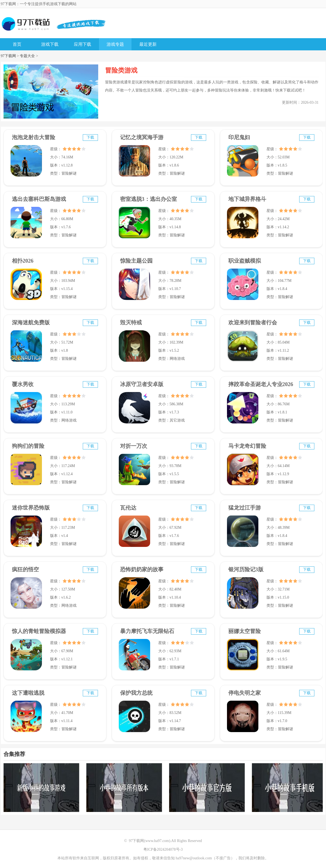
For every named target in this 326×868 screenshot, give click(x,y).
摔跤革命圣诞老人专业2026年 (261, 387)
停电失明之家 (245, 693)
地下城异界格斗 (247, 199)
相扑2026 (23, 261)
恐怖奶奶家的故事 (142, 569)
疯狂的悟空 (25, 569)
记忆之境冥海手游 (142, 137)
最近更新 (148, 44)
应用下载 (83, 44)
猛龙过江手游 (245, 508)
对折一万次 (134, 446)
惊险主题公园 (136, 261)
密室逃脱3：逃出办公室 (149, 199)
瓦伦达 (128, 508)
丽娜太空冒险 (245, 631)
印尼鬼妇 (239, 137)
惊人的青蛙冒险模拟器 (39, 631)
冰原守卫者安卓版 (142, 384)
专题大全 (27, 56)
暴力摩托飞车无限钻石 (147, 631)
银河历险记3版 (246, 569)
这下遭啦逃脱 (28, 693)
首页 (17, 44)
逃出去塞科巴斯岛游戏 (39, 199)
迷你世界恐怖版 (31, 508)
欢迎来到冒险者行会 (253, 322)
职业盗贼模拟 (245, 261)
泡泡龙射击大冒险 (34, 137)
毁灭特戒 (131, 322)
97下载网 (8, 56)
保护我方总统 (136, 693)
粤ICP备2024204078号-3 (163, 849)
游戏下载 (50, 44)
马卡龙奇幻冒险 (247, 446)
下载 (90, 137)
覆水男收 (23, 384)
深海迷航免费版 (31, 322)
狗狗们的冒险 (28, 446)
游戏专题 (115, 44)
